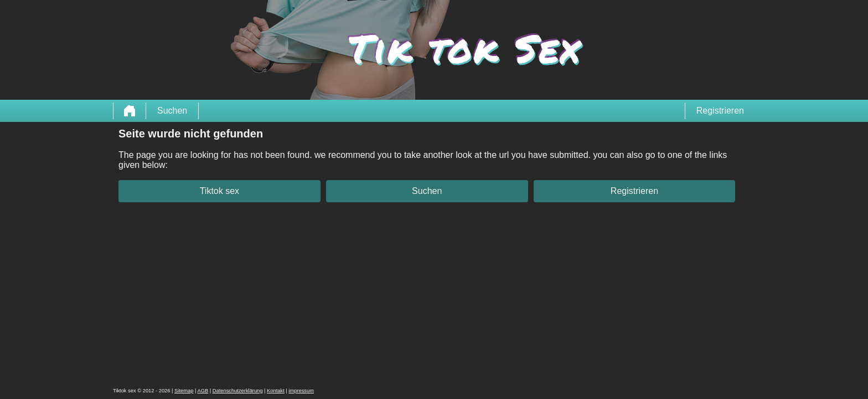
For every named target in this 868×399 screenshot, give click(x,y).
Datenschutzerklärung (238, 391)
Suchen (172, 111)
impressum (301, 391)
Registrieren (720, 111)
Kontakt (276, 391)
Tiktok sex (219, 191)
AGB (203, 391)
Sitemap (184, 391)
